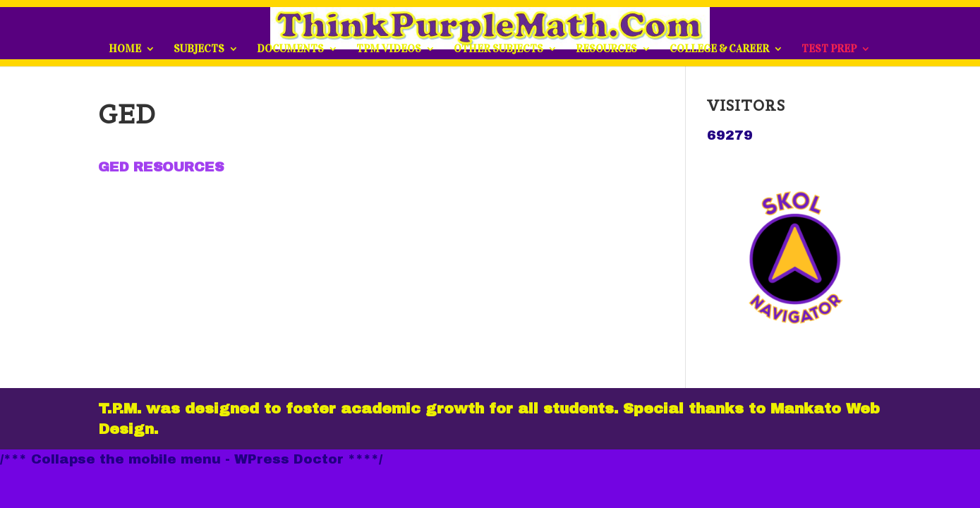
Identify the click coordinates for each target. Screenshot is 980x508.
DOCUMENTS (290, 49)
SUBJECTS (199, 49)
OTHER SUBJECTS (498, 49)
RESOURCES (606, 49)
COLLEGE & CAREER (719, 49)
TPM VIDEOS (389, 49)
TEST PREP (829, 49)
